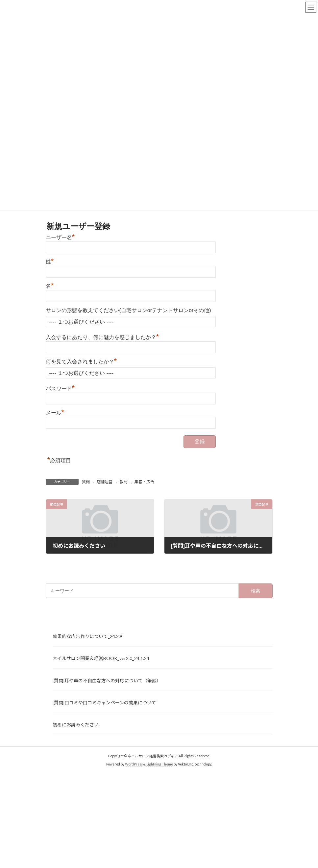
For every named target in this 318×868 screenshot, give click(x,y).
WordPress (134, 764)
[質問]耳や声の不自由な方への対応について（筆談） (107, 680)
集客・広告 (144, 482)
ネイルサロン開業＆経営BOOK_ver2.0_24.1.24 (101, 658)
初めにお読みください (76, 724)
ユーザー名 (60, 237)
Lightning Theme (160, 764)
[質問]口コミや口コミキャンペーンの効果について (104, 702)
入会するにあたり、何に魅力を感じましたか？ (102, 337)
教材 (124, 482)
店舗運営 (105, 482)
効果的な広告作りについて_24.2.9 (87, 636)
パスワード (60, 388)
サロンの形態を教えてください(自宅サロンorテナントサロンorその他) (128, 310)
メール (55, 413)
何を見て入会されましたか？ (81, 362)
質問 (86, 482)
